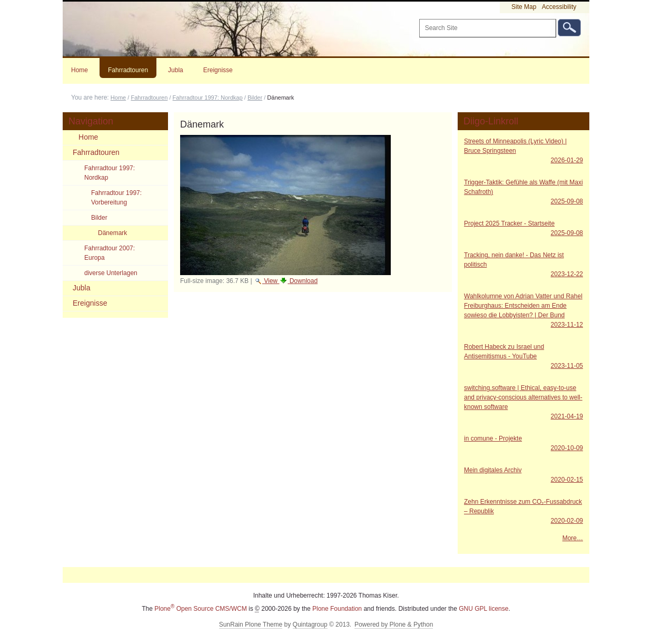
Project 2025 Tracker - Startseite (523, 229)
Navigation (91, 121)
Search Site (418, 19)
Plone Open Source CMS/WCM (200, 609)
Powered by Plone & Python (394, 625)
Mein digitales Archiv (523, 475)
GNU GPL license (483, 609)
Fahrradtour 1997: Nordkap (208, 97)
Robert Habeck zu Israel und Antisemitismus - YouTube (523, 357)
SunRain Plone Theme (251, 625)
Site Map (524, 7)
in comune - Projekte (523, 444)
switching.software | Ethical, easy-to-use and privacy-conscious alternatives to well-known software (523, 403)
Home (80, 70)
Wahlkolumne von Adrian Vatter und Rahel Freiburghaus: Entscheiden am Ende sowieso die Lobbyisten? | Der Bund (523, 311)
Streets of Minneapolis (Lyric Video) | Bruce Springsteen (523, 151)
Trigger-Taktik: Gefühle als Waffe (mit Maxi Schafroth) (523, 192)
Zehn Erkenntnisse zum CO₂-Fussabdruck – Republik (523, 512)
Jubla (176, 70)
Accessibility (559, 7)
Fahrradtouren (128, 70)
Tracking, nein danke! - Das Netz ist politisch (523, 265)
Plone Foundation (337, 609)
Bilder (255, 97)
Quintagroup (310, 625)
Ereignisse (218, 70)
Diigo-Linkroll (491, 121)
